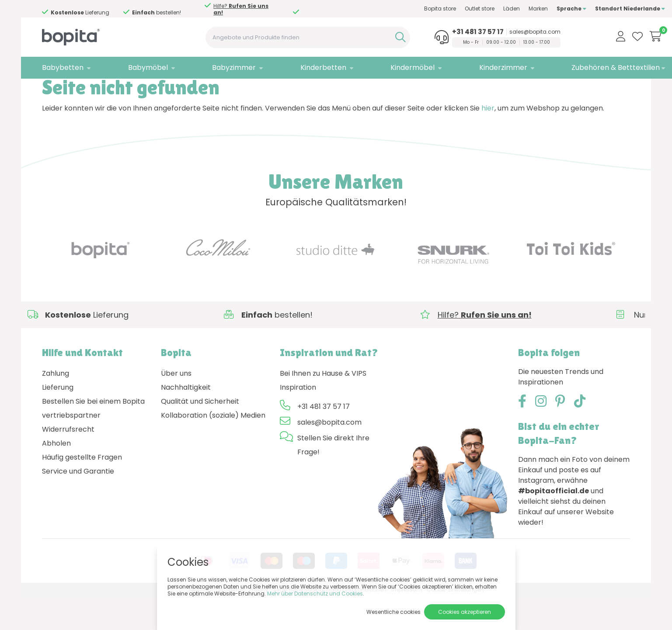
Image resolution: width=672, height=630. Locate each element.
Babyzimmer (222, 67)
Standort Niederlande (595, 9)
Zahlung (56, 406)
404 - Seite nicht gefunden (105, 90)
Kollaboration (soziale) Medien (213, 448)
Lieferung (58, 420)
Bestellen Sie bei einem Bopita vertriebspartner (93, 441)
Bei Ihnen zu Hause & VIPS (323, 406)
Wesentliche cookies (393, 612)
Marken (503, 9)
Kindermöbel (389, 67)
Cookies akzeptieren (465, 612)
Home (51, 90)
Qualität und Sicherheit (200, 434)
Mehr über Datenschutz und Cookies (315, 594)
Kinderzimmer (474, 67)
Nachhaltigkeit (186, 420)
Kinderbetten (305, 67)
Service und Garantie (78, 504)
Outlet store (445, 9)
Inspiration (298, 420)
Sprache (536, 9)
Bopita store (405, 9)
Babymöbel (142, 67)
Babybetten (63, 67)
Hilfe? (241, 9)
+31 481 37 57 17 (449, 32)
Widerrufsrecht (68, 462)
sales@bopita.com (506, 32)
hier (488, 141)
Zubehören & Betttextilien (581, 67)
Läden (477, 9)
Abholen (56, 476)
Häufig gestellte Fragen (82, 490)
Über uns (176, 406)
